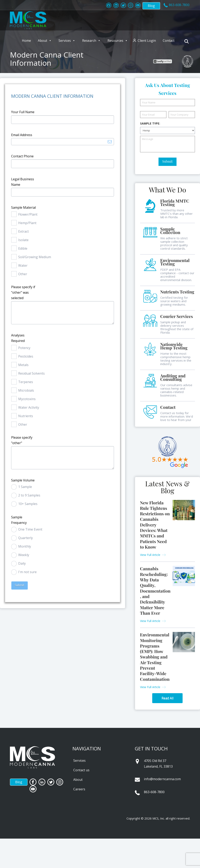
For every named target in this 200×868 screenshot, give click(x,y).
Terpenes (26, 382)
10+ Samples (28, 504)
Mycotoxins (27, 399)
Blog (151, 6)
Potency (24, 348)
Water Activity (29, 407)
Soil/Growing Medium (35, 257)
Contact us (81, 770)
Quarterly (26, 538)
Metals (23, 365)
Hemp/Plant (27, 223)
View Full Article (150, 555)
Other (23, 274)
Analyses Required (18, 338)
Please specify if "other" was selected (23, 292)
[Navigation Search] (187, 41)
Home (26, 41)
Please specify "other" (22, 440)
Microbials (26, 390)
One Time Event (30, 529)
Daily (22, 563)
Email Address (22, 135)
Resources (118, 41)
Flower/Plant (28, 214)
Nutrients (26, 416)
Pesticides (26, 356)
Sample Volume (23, 480)
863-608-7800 (154, 792)
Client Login (147, 41)
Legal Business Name (23, 182)
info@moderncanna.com (162, 779)
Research (91, 41)
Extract (23, 231)
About (45, 41)
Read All (168, 698)
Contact (169, 41)
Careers (79, 789)
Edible (23, 248)
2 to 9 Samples (29, 495)
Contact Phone (22, 156)
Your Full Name (23, 112)
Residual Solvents (31, 373)
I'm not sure (27, 572)
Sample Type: (150, 124)
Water (23, 265)
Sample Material (23, 207)
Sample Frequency (19, 520)
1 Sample (25, 487)
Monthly (25, 546)
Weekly (24, 555)
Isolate (23, 240)
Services (67, 41)
